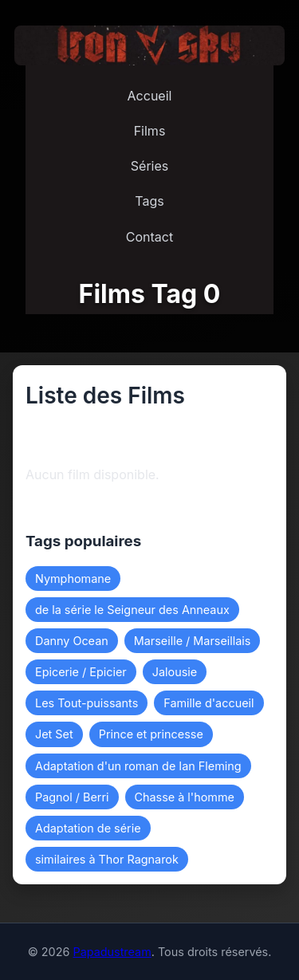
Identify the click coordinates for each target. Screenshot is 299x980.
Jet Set (54, 734)
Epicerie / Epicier (81, 672)
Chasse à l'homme (185, 797)
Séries (149, 166)
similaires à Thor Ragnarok (107, 859)
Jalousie (175, 672)
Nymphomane (73, 579)
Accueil (150, 96)
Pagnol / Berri (72, 797)
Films (150, 131)
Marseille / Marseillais (193, 641)
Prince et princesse (151, 734)
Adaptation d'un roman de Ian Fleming (138, 766)
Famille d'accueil (209, 703)
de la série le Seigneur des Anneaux (132, 610)
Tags (149, 201)
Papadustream (112, 952)
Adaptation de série (88, 828)
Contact (149, 237)
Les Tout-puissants (87, 703)
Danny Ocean (72, 641)
